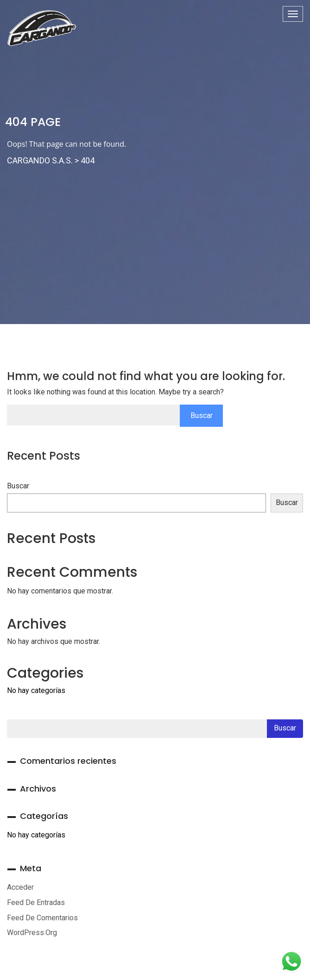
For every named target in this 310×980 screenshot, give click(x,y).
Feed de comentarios (42, 918)
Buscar (18, 486)
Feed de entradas (36, 902)
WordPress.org (32, 933)
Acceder (20, 887)
